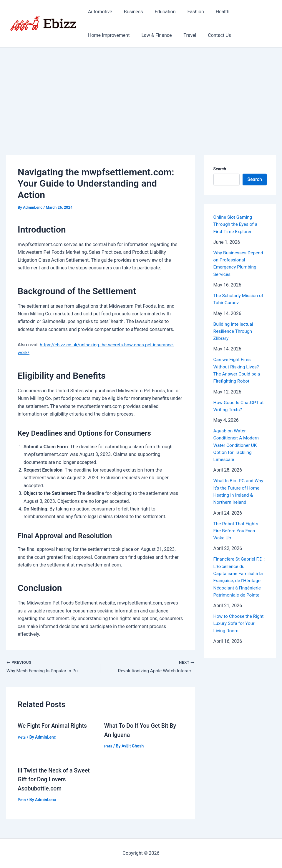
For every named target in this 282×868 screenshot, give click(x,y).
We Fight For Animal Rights (53, 726)
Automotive (99, 12)
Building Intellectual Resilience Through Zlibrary (234, 330)
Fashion (188, 12)
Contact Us (211, 35)
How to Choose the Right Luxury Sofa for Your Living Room (239, 620)
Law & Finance (153, 35)
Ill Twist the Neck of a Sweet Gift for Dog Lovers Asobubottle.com (55, 779)
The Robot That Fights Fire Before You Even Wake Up (237, 528)
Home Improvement (108, 35)
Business (130, 12)
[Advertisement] (141, 92)
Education (159, 12)
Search (220, 169)
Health (212, 12)
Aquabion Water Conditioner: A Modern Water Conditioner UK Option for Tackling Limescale (237, 443)
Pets (22, 737)
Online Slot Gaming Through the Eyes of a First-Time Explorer (236, 224)
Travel (184, 35)
